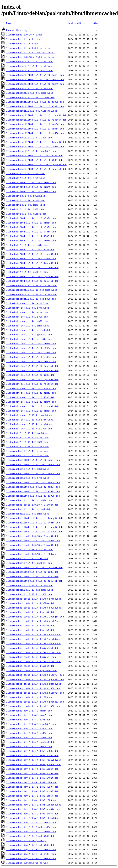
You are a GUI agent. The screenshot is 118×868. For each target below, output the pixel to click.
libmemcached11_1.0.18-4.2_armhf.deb (30, 549)
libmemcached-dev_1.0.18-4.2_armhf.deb (31, 823)
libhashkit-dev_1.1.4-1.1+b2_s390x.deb (31, 348)
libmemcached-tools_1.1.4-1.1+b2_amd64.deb (34, 684)
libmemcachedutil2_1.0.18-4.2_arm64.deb (32, 294)
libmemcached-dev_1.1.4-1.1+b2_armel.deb (32, 773)
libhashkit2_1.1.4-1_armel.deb (26, 173)
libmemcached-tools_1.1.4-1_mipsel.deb (31, 657)
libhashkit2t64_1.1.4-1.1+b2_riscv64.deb (32, 267)
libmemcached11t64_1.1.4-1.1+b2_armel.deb (33, 460)
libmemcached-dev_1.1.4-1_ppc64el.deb (30, 742)
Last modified (77, 23)
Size (96, 23)
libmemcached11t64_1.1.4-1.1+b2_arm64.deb (33, 487)
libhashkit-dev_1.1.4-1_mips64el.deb (30, 339)
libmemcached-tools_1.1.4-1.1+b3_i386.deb (33, 688)
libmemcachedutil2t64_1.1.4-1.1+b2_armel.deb (35, 75)
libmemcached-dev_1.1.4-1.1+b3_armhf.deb (32, 791)
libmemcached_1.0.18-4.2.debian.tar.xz (31, 57)
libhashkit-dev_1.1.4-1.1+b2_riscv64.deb (32, 406)
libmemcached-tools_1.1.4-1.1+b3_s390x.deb (34, 608)
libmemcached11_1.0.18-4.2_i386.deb (29, 594)
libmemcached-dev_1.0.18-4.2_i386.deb (30, 836)
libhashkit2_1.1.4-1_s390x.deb (26, 196)
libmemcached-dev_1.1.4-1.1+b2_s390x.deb (32, 751)
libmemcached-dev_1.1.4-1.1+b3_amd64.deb (32, 796)
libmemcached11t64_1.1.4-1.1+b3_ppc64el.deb (34, 581)
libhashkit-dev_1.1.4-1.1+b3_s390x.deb (31, 352)
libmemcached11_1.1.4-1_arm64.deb (28, 478)
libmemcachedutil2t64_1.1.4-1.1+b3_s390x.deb (35, 102)
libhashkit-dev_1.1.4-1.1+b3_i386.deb (30, 375)
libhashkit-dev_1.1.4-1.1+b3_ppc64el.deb (32, 366)
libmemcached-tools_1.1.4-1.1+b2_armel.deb (34, 661)
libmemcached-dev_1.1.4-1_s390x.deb (29, 737)
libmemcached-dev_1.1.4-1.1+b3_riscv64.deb (34, 818)
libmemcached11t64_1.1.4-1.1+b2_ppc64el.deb (34, 567)
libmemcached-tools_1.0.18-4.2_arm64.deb (32, 536)
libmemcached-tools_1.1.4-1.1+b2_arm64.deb (34, 639)
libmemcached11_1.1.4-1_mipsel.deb (28, 509)
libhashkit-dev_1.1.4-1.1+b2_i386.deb (30, 397)
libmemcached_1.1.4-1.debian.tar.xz (29, 48)
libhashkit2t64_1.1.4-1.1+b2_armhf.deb (31, 187)
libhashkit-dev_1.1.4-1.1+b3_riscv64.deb (32, 384)
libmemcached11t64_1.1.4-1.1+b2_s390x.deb (33, 491)
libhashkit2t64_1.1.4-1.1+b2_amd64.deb (31, 232)
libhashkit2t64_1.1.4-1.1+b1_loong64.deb (32, 263)
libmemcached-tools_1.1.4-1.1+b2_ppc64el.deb (35, 679)
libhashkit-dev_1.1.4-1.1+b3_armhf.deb (31, 361)
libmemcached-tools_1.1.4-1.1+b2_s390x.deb (34, 635)
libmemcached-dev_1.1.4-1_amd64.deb (29, 733)
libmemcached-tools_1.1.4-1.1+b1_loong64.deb (35, 617)
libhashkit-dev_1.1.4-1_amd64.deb (28, 326)
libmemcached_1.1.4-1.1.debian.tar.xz (30, 53)
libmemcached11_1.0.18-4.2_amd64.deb (30, 590)
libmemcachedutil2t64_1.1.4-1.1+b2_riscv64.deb (36, 120)
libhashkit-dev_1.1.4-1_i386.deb (27, 317)
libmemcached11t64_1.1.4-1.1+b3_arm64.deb (33, 482)
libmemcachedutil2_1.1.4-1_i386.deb (29, 138)
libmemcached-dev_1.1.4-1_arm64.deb (29, 711)
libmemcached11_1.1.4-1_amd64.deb (28, 514)
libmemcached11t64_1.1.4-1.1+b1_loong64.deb (34, 518)
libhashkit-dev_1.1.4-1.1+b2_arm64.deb (31, 411)
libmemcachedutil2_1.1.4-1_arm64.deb (30, 88)
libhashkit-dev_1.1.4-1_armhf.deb (28, 303)
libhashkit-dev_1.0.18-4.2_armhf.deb (30, 420)
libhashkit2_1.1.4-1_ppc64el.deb (27, 272)
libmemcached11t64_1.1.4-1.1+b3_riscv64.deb (34, 532)
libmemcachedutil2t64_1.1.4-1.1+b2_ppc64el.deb (36, 164)
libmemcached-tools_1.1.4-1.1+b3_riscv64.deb (35, 675)
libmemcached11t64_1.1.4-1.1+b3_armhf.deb (33, 473)
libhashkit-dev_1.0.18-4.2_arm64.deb (30, 424)
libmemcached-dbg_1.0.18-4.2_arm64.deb (31, 858)
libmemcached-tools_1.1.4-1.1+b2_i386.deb (33, 706)
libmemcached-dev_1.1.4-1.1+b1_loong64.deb (34, 805)
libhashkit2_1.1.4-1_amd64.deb (26, 205)
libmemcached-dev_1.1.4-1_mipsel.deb (30, 729)
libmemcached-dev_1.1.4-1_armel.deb (29, 715)
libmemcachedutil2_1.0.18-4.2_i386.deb (31, 299)
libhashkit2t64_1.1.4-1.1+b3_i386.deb (30, 250)
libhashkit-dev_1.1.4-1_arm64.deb (28, 308)
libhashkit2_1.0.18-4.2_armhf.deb (28, 438)
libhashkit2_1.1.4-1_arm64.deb (26, 200)
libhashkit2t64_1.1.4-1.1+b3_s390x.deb (31, 218)
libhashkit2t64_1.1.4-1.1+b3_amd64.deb (31, 258)
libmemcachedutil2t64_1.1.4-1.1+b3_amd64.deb (35, 147)
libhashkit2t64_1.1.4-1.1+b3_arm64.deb (31, 223)
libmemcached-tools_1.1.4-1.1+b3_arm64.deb (34, 599)
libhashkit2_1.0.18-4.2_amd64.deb (28, 433)
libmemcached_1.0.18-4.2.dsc (24, 35)
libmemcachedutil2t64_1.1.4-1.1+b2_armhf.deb (35, 79)
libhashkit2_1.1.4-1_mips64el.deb (28, 245)
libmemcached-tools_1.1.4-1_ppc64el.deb (32, 670)
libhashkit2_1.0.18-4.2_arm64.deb (28, 446)
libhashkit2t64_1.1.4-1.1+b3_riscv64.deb (32, 254)
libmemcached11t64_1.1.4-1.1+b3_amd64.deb (33, 540)
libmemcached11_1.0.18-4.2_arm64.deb (30, 585)
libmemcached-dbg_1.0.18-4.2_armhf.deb (31, 849)
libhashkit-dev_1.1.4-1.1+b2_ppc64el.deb (32, 379)
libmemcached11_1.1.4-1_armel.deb (28, 451)
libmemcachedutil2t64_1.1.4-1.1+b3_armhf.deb (35, 84)
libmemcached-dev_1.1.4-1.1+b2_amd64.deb (32, 769)
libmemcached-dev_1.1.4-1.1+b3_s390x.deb (32, 787)
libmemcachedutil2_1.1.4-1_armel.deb (30, 61)
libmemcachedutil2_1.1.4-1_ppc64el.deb (31, 151)
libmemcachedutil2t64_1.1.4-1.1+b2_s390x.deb (35, 106)
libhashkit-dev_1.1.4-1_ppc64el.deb (29, 335)
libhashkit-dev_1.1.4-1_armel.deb (28, 312)
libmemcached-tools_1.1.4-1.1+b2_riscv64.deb (35, 693)
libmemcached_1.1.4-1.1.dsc (24, 39)
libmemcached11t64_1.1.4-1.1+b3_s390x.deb (33, 496)
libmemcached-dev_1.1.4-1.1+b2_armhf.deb (32, 778)
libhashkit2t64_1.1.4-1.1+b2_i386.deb (30, 236)
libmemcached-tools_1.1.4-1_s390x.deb (30, 603)
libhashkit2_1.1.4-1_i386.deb (25, 209)
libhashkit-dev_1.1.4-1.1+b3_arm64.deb (31, 344)
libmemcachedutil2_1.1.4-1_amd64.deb (30, 93)
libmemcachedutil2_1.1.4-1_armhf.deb (30, 66)
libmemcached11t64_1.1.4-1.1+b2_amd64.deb (33, 523)
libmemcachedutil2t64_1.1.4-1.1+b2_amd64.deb (35, 133)
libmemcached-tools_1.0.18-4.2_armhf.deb (32, 505)
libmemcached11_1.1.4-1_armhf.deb (28, 455)
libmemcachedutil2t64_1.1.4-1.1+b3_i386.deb (34, 155)
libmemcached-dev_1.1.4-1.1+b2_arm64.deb (32, 755)
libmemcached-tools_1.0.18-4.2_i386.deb (32, 554)
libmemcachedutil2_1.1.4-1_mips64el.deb (32, 111)
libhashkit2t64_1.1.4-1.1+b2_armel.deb (31, 182)
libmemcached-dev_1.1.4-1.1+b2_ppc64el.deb (34, 764)
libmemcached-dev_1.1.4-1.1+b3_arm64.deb (32, 814)
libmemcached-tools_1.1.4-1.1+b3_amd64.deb (34, 643)
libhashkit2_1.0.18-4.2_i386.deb (27, 442)
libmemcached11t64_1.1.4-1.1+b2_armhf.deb (33, 464)
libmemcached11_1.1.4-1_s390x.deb (28, 469)
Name (9, 23)
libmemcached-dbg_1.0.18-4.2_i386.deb (30, 845)
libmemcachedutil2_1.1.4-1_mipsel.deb (30, 97)
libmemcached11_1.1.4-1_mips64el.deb (30, 500)
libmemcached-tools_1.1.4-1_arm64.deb (30, 612)
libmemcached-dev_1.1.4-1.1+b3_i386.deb (32, 800)
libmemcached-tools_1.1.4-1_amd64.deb (30, 666)
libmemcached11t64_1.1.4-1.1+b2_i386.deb (32, 572)
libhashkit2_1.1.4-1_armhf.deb (26, 178)
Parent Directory (17, 30)
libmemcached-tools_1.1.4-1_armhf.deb (30, 630)
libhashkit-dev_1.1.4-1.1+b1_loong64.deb (32, 370)
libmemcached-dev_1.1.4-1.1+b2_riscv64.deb (34, 760)
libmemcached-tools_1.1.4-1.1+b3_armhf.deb (34, 621)
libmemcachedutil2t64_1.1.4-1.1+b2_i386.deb (34, 160)
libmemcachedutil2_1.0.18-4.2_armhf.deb (32, 285)
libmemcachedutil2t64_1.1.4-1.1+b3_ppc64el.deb (36, 169)
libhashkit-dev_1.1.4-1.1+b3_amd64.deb (31, 357)
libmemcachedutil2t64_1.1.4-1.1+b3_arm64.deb (35, 129)
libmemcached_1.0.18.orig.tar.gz (27, 863)
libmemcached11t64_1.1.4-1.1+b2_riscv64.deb (34, 527)
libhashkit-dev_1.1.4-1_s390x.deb (28, 321)
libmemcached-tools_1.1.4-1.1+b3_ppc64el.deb (35, 702)
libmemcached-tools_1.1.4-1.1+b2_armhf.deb (34, 652)
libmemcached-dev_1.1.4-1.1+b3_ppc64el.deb (34, 809)
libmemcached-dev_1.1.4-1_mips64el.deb (31, 724)
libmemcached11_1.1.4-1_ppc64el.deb (29, 563)
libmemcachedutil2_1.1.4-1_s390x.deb (30, 70)
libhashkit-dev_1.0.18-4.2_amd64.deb (30, 415)
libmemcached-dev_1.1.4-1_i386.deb (28, 720)
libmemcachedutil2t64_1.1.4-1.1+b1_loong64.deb (36, 142)
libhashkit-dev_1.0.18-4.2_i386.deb (29, 429)
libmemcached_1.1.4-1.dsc (22, 44)
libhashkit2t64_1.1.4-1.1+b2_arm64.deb (31, 241)
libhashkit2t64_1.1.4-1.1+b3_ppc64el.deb (32, 276)
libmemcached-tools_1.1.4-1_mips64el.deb (32, 648)
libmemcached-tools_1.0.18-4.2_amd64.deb (32, 545)
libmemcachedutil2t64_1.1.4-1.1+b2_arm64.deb (35, 124)
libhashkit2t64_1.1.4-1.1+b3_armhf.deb (31, 191)
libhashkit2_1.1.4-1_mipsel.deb (26, 214)
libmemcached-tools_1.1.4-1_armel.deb (30, 626)
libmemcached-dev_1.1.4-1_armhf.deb (29, 746)
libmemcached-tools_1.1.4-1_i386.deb (30, 697)
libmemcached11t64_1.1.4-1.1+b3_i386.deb (32, 576)
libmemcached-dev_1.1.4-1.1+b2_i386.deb (32, 782)
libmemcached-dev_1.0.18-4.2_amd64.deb (31, 827)
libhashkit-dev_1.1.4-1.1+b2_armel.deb (31, 393)
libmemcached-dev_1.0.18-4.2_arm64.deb (31, 831)
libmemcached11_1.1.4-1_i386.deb (27, 558)
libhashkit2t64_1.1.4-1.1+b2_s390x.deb (31, 227)
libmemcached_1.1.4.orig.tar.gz (26, 840)
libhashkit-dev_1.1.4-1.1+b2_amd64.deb (31, 388)
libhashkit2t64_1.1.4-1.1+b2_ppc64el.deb (32, 281)
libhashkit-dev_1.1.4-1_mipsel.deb (28, 330)
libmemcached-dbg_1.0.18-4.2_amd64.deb (31, 854)
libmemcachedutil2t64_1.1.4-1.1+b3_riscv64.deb (36, 115)
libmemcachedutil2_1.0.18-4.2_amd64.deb (32, 290)
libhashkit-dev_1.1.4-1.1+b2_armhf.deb (31, 402)
